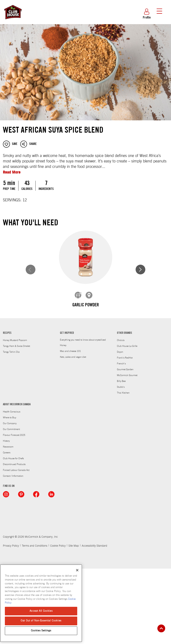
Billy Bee (121, 456)
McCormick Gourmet (127, 450)
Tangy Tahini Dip (11, 427)
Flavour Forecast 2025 (14, 510)
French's (121, 439)
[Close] (77, 570)
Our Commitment (11, 504)
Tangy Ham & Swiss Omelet (16, 421)
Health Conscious (12, 487)
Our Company (10, 499)
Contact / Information (13, 551)
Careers (7, 528)
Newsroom (8, 522)
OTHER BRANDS (125, 408)
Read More (12, 172)
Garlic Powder (46, 305)
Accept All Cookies (41, 611)
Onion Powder (125, 305)
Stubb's (121, 462)
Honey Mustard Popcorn (15, 415)
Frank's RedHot (125, 433)
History (6, 516)
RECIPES (7, 408)
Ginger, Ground (125, 383)
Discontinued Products (14, 539)
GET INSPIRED (67, 408)
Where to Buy (10, 493)
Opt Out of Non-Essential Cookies (41, 621)
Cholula (121, 415)
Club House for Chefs (13, 534)
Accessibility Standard (94, 621)
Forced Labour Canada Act (16, 545)
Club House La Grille (127, 421)
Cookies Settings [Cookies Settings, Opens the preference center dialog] (41, 631)
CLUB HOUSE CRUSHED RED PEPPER (46, 387)
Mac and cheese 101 (70, 426)
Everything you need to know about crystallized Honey (83, 418)
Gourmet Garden (125, 445)
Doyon (120, 427)
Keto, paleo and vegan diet (73, 432)
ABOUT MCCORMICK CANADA (17, 480)
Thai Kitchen (123, 468)
